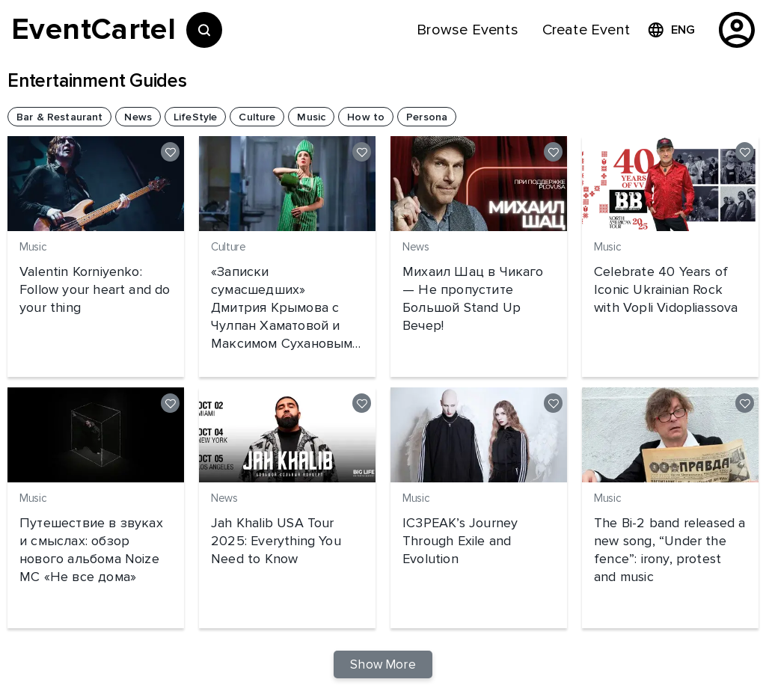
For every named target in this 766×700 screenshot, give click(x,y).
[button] (59, 117)
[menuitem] (467, 30)
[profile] (737, 30)
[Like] (170, 152)
